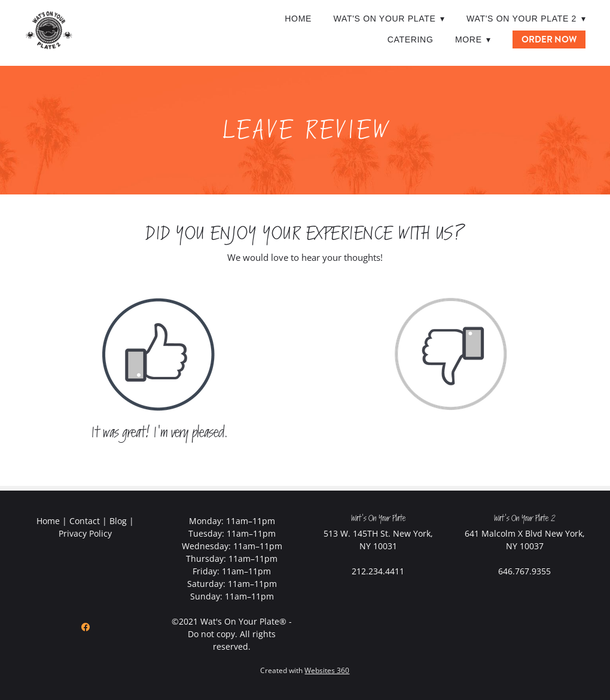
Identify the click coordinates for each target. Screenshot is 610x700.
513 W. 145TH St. (357, 533)
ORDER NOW (549, 39)
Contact (85, 521)
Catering (411, 39)
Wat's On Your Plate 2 (526, 19)
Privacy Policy (85, 533)
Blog (118, 521)
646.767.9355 (524, 571)
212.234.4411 (378, 571)
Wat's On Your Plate (389, 19)
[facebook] (86, 627)
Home (298, 19)
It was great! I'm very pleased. (159, 433)
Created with (305, 670)
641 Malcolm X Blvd (504, 533)
